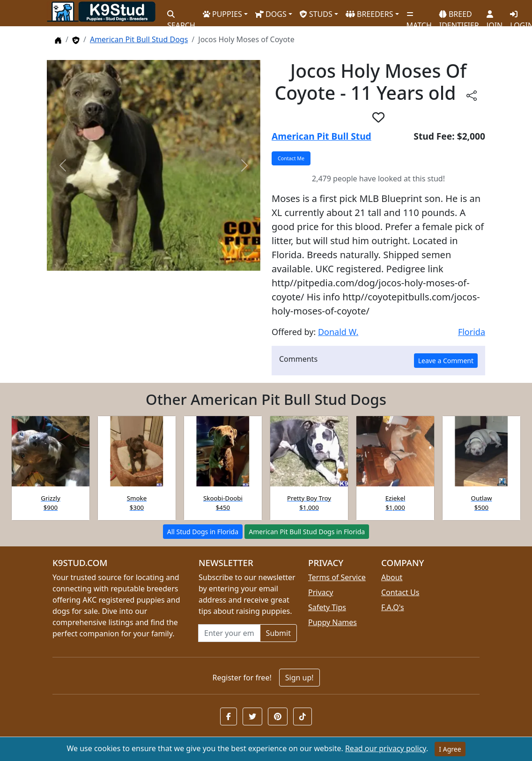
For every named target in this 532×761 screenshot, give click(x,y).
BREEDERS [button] (369, 14)
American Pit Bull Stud (321, 136)
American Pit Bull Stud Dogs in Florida (307, 532)
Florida (472, 332)
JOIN (495, 16)
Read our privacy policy (386, 748)
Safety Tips (327, 607)
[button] (378, 117)
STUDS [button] (316, 14)
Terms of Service (337, 577)
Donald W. (338, 332)
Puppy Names (332, 622)
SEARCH (181, 16)
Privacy (321, 592)
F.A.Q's (393, 607)
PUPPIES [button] (222, 14)
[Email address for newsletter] (229, 633)
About (392, 577)
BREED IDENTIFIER (459, 16)
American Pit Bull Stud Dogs (139, 39)
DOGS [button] (271, 14)
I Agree (450, 749)
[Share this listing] (472, 95)
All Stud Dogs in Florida (203, 532)
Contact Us (400, 592)
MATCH (419, 16)
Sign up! (299, 678)
